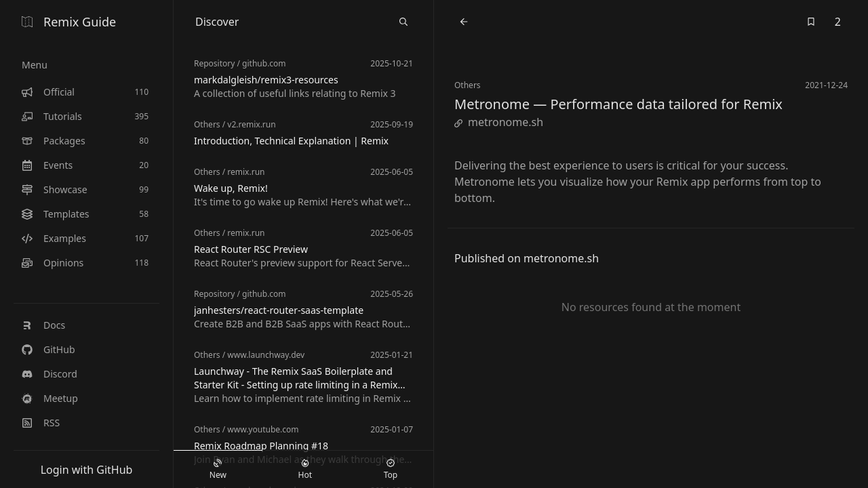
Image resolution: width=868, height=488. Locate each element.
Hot (305, 470)
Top (391, 470)
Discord (50, 374)
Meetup (50, 398)
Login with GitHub (87, 470)
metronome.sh (499, 122)
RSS (41, 423)
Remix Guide (69, 22)
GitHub (48, 349)
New (218, 470)
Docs (43, 325)
